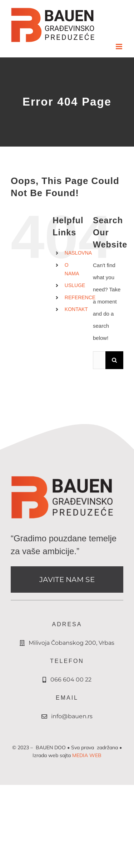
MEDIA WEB (87, 755)
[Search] (114, 360)
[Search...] (99, 360)
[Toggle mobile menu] (120, 47)
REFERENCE (80, 297)
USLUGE (75, 285)
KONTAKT (76, 309)
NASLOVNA (78, 253)
